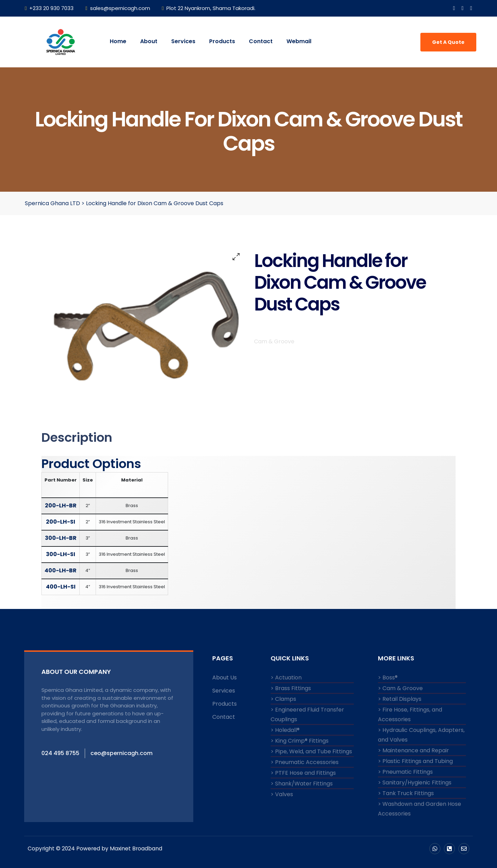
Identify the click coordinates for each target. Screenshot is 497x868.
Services (183, 41)
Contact (261, 41)
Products (222, 41)
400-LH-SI (61, 587)
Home (118, 41)
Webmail (299, 41)
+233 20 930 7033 (49, 8)
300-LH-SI (61, 554)
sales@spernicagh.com (118, 8)
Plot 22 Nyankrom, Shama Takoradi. (209, 8)
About (149, 41)
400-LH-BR (61, 570)
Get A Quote (448, 42)
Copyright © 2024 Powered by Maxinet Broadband (96, 848)
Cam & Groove (274, 349)
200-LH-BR (61, 505)
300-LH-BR (61, 538)
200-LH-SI (61, 522)
